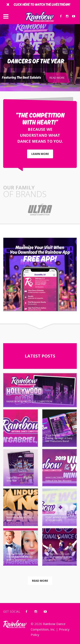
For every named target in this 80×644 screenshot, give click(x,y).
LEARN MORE (40, 154)
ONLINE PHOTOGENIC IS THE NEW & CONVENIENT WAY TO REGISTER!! (20, 557)
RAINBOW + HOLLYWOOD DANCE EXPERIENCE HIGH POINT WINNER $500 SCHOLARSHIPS (59, 516)
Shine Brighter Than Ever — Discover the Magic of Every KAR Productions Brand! (60, 438)
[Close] (8, 4)
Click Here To (42, 5)
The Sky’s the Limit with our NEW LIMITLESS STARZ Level (59, 557)
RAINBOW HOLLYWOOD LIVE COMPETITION (29, 401)
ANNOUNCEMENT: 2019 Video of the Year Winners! (58, 479)
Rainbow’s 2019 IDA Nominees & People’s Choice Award (20, 517)
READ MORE (57, 78)
